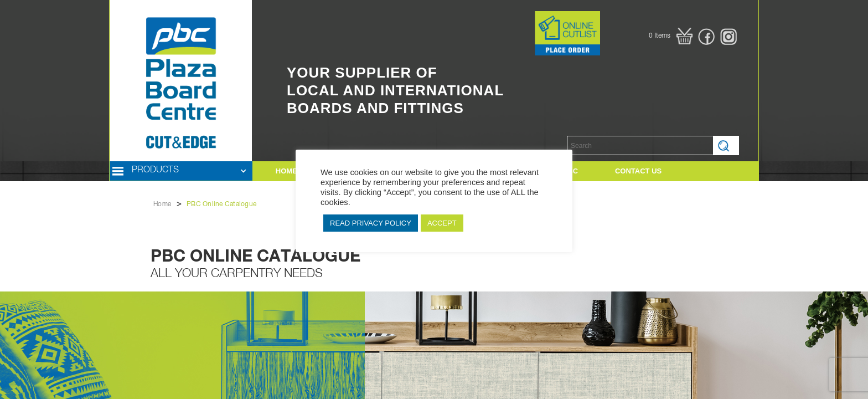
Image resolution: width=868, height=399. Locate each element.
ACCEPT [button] (442, 223)
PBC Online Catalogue (221, 204)
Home (162, 204)
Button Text (518, 17)
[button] (671, 36)
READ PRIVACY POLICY (371, 223)
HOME (286, 171)
